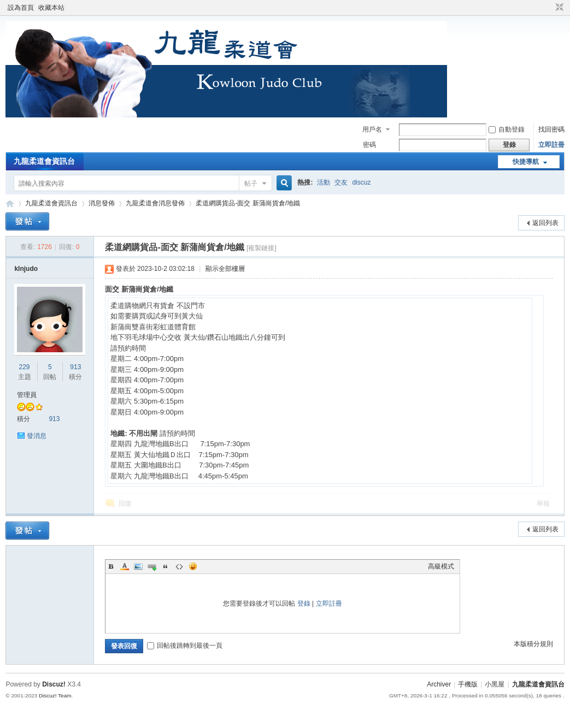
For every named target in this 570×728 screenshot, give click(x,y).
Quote (166, 566)
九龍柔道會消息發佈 (155, 203)
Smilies (193, 566)
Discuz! (54, 684)
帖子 (251, 184)
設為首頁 (21, 8)
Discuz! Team (55, 696)
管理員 (27, 395)
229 (25, 367)
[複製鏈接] (262, 248)
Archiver (439, 684)
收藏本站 (51, 8)
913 (75, 367)
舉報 (543, 504)
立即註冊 (551, 145)
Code (179, 566)
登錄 (304, 603)
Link (152, 566)
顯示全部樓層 (225, 269)
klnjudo (26, 269)
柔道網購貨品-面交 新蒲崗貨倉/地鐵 (248, 203)
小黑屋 (495, 684)
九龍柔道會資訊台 (44, 161)
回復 (125, 504)
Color (125, 566)
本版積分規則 (533, 644)
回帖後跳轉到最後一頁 (185, 646)
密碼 (369, 145)
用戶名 (372, 129)
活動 (324, 182)
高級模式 (441, 566)
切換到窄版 (558, 8)
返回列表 (545, 223)
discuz (361, 182)
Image (138, 566)
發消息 (37, 436)
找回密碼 (551, 129)
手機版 (468, 684)
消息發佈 (102, 203)
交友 (341, 182)
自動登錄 (507, 129)
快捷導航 (526, 162)
